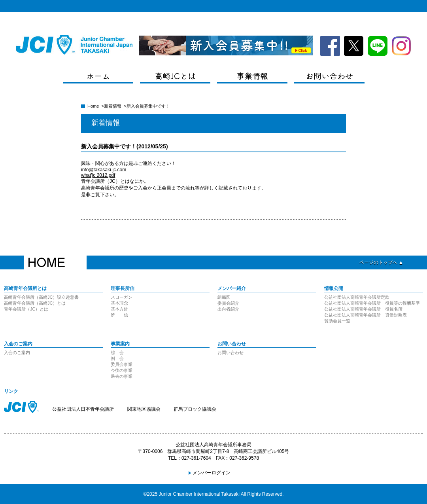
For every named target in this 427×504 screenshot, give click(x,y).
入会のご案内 (17, 352)
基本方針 (119, 309)
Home (93, 106)
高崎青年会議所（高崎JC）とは (35, 303)
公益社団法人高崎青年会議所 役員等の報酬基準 (372, 303)
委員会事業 (122, 364)
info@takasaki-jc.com (104, 170)
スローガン (122, 297)
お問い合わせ (231, 352)
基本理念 (119, 303)
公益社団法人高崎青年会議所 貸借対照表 (366, 315)
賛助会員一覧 (337, 321)
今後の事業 (122, 370)
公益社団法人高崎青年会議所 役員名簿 (363, 309)
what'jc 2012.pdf (98, 175)
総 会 (117, 352)
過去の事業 (122, 376)
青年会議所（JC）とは (26, 309)
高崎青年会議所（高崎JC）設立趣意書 (41, 297)
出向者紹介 (228, 309)
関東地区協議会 (144, 409)
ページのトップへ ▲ (381, 262)
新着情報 (113, 106)
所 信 (119, 315)
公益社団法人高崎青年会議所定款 (357, 297)
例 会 (117, 358)
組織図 (224, 297)
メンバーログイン (212, 473)
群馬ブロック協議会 (195, 409)
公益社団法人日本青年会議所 (83, 409)
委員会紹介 (228, 303)
